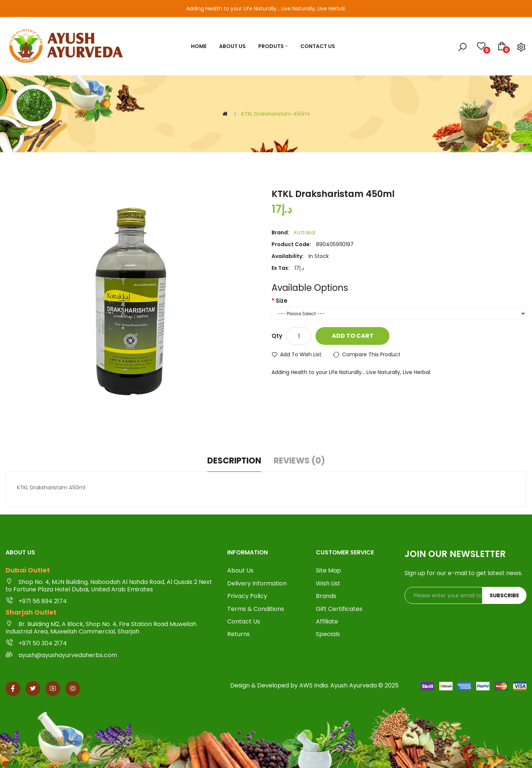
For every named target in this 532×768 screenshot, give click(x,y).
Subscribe (504, 595)
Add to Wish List (301, 354)
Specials (328, 634)
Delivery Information (257, 584)
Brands (326, 596)
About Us (240, 571)
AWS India (313, 685)
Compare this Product (371, 354)
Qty (277, 336)
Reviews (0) (299, 461)
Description (234, 461)
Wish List (328, 584)
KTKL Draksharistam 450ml (275, 114)
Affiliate (327, 622)
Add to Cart (353, 336)
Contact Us (244, 622)
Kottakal (305, 232)
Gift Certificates (339, 609)
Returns (238, 634)
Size (282, 301)
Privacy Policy (247, 596)
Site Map (328, 571)
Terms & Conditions (256, 609)
